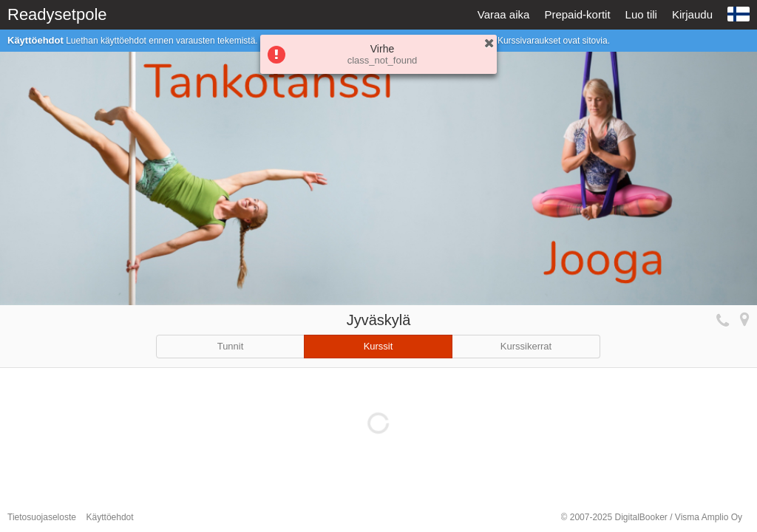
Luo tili (641, 14)
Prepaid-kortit (577, 14)
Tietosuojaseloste (42, 517)
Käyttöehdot (110, 517)
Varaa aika (504, 14)
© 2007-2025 (652, 517)
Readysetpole (57, 14)
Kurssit (378, 346)
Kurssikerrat (526, 346)
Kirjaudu (692, 14)
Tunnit (231, 346)
